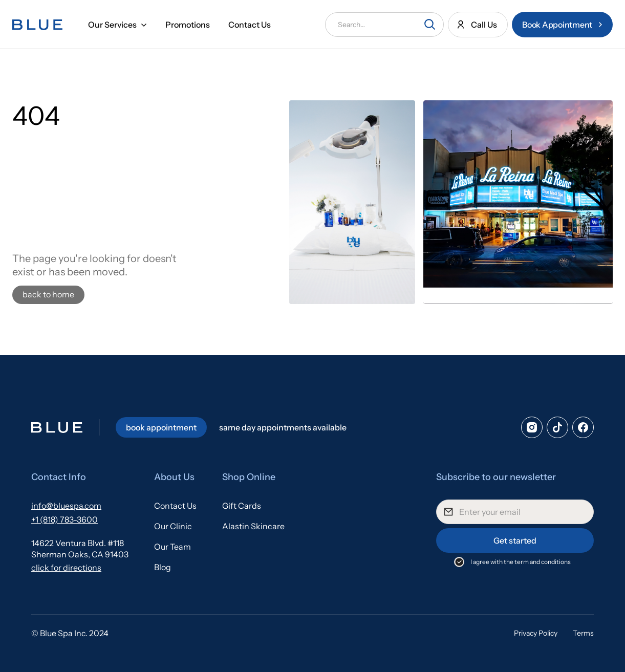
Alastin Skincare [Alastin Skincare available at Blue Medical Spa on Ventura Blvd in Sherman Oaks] (253, 526)
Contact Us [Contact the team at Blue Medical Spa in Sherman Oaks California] (175, 506)
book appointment (161, 427)
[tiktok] (557, 427)
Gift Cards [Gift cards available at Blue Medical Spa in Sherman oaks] (242, 506)
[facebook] (583, 427)
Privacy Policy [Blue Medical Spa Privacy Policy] (536, 633)
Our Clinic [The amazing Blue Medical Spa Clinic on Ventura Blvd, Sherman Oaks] (173, 526)
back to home (48, 294)
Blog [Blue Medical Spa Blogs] (163, 567)
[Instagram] (532, 427)
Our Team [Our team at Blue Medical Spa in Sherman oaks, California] (173, 547)
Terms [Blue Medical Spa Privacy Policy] (583, 633)
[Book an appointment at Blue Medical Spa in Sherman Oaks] (562, 25)
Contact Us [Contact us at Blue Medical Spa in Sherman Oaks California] (250, 25)
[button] (117, 25)
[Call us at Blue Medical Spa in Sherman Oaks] (478, 25)
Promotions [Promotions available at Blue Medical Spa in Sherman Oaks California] (188, 25)
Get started (515, 540)
